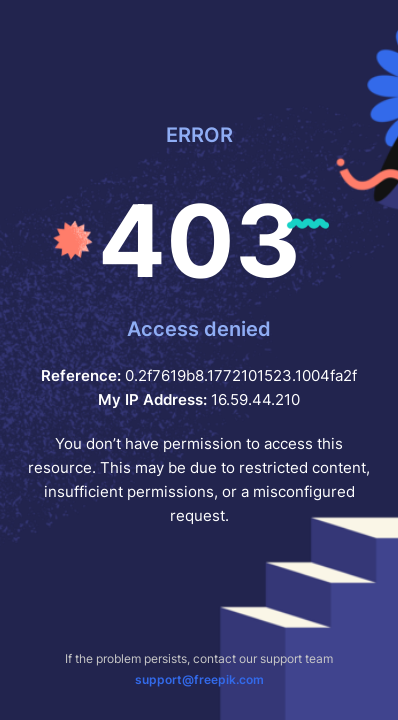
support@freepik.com (199, 679)
